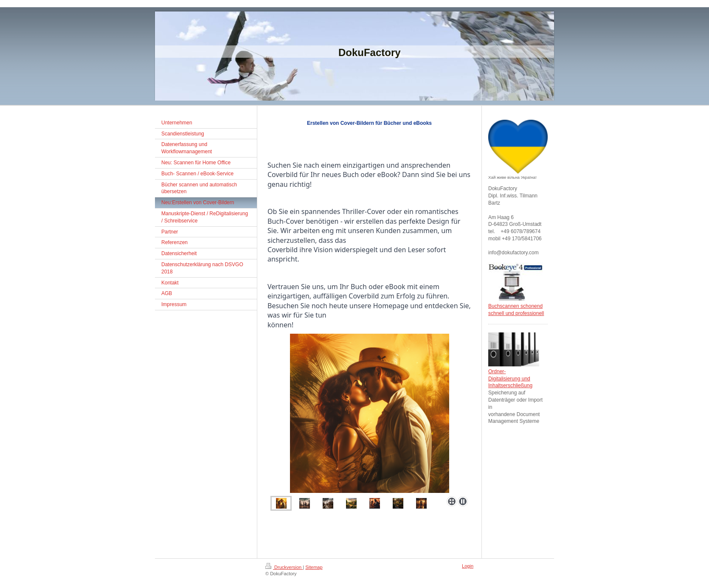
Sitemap (314, 567)
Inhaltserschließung (510, 385)
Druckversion (284, 567)
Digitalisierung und (509, 379)
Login (468, 566)
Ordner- (497, 371)
